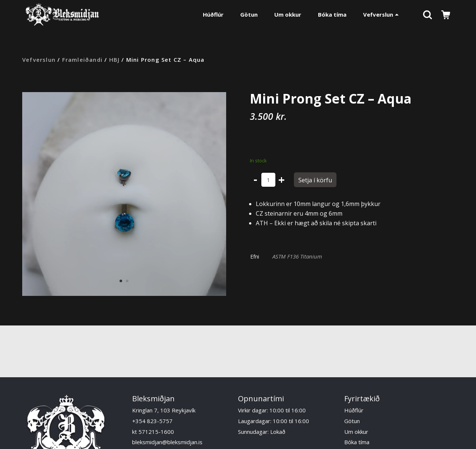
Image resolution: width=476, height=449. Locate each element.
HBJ (115, 60)
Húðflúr (213, 14)
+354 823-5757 (152, 421)
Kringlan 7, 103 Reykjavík (164, 410)
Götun (249, 14)
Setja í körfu (315, 180)
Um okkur (288, 14)
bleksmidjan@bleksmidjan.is (167, 442)
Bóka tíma (332, 14)
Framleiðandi (82, 60)
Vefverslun (381, 14)
